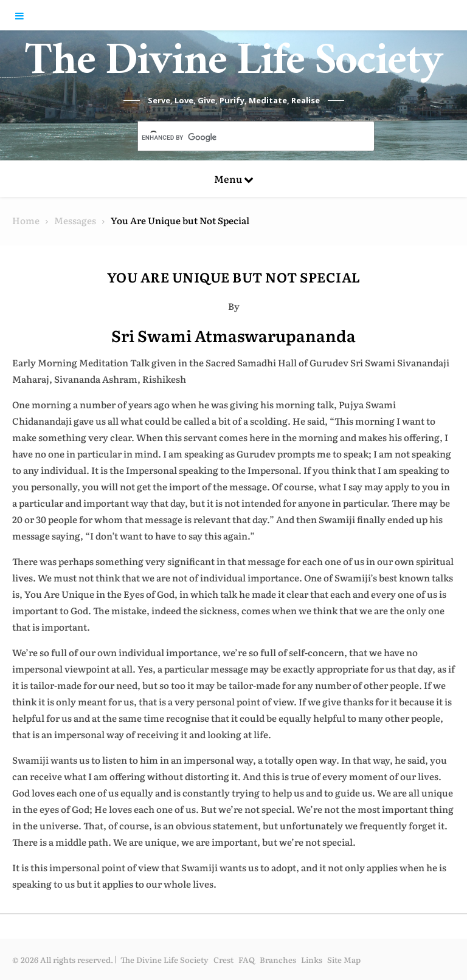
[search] (242, 137)
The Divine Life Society (234, 67)
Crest (223, 960)
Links (312, 960)
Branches (278, 960)
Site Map (344, 960)
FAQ (247, 960)
